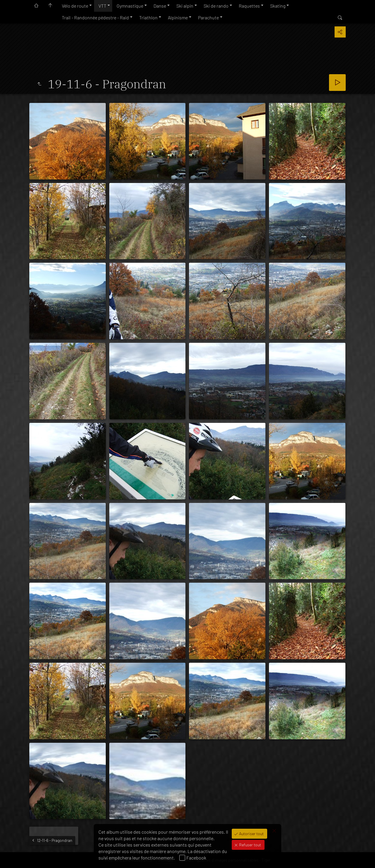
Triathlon (148, 17)
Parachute (208, 17)
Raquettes (249, 6)
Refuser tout (250, 845)
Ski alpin (185, 6)
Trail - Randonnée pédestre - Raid (95, 17)
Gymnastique (130, 6)
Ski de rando (216, 6)
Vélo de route (75, 6)
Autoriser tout (251, 834)
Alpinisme (178, 17)
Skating (278, 6)
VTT (102, 6)
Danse (160, 6)
